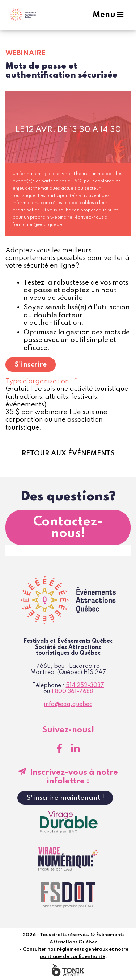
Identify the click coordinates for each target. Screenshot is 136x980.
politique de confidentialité (73, 957)
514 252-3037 (85, 686)
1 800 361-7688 (72, 692)
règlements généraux (82, 949)
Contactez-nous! (68, 528)
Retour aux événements (68, 453)
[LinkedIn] (75, 748)
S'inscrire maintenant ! (65, 798)
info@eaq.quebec (68, 704)
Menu (108, 15)
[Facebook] (59, 748)
